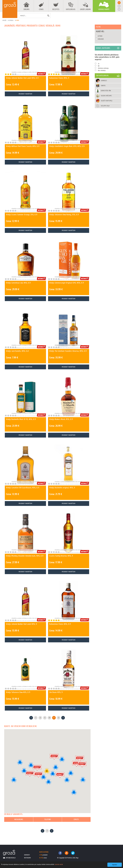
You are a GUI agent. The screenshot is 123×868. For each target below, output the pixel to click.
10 (49, 718)
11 (54, 718)
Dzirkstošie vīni (106, 91)
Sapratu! (115, 865)
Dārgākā (101, 39)
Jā (99, 64)
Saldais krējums (106, 96)
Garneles (104, 81)
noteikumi (27, 858)
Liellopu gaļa (105, 106)
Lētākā (100, 36)
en (119, 9)
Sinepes (103, 86)
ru (119, 6)
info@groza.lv (11, 858)
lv (119, 3)
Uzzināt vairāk (59, 864)
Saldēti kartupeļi (107, 101)
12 (59, 718)
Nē (99, 66)
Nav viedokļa (102, 70)
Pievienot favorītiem (25, 94)
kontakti (27, 855)
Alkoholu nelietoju (103, 68)
